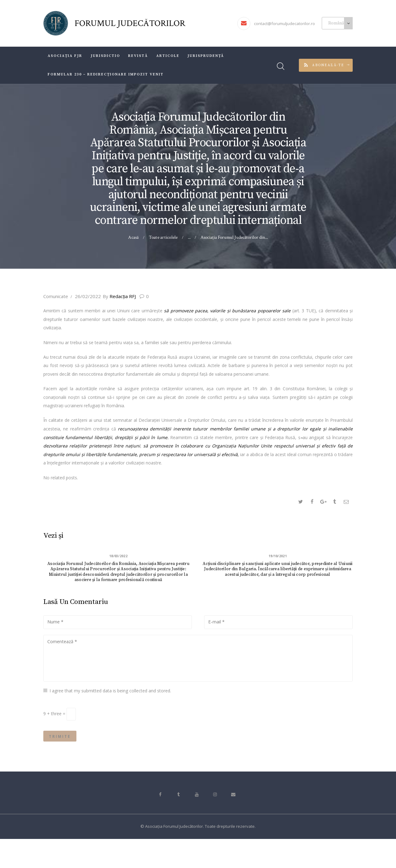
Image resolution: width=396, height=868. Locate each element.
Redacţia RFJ (124, 296)
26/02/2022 (88, 296)
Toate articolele (163, 237)
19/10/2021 (278, 557)
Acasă (134, 237)
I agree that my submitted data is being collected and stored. (110, 715)
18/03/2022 (118, 557)
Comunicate (56, 296)
